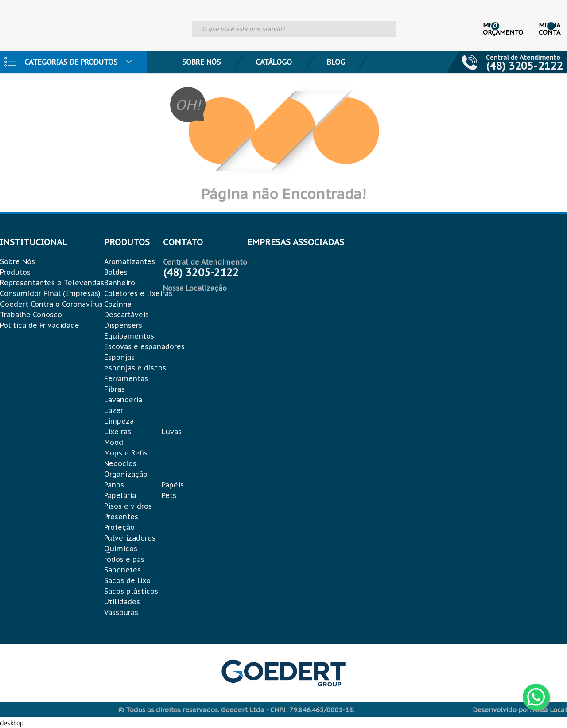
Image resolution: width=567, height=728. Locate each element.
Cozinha (118, 304)
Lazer (114, 410)
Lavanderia (123, 400)
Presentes (121, 517)
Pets (169, 495)
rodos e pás (124, 559)
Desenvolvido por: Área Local (520, 710)
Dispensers (123, 325)
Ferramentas (126, 378)
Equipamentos (129, 336)
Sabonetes (122, 570)
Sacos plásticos (131, 591)
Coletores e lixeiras (138, 293)
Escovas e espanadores (144, 346)
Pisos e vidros (128, 506)
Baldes (116, 272)
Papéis (173, 485)
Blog (336, 62)
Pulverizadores (130, 538)
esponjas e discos (135, 368)
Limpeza (119, 421)
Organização (126, 474)
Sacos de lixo (127, 580)
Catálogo (274, 62)
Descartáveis (126, 315)
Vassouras (121, 612)
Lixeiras (118, 432)
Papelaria (120, 495)
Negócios (120, 463)
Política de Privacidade (40, 325)
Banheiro (120, 283)
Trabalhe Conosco (31, 315)
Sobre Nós (201, 62)
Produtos (15, 272)
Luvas (172, 432)
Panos (114, 485)
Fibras (115, 389)
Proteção (119, 527)
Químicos (121, 549)
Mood (114, 442)
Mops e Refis (126, 453)
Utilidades (122, 602)
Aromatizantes (130, 261)
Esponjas (119, 357)
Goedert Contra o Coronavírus (51, 304)
